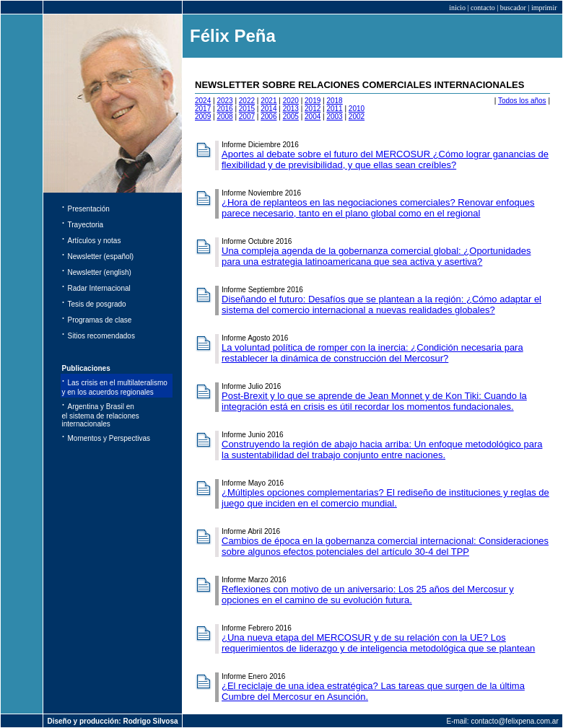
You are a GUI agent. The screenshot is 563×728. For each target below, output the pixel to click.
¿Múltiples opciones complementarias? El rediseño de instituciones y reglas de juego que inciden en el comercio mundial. (385, 498)
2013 (291, 109)
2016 (224, 109)
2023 (224, 101)
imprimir (544, 8)
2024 (203, 101)
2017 (203, 109)
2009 (203, 117)
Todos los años (522, 101)
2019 (313, 101)
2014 (269, 109)
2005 (291, 117)
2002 (357, 117)
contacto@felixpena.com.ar (514, 721)
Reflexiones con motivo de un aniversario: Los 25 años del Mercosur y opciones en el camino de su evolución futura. (368, 595)
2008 (224, 117)
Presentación (89, 209)
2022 (247, 101)
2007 (247, 117)
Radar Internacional (99, 288)
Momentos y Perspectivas (109, 438)
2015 (247, 109)
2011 (334, 109)
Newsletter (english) (100, 272)
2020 (291, 101)
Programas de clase (100, 320)
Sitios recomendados (101, 336)
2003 (334, 117)
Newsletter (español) (101, 256)
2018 (334, 101)
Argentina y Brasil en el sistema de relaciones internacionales (101, 415)
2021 (269, 101)
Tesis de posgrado (97, 304)
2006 (269, 117)
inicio (457, 8)
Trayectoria (86, 225)
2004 (313, 117)
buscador (513, 8)
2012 (313, 109)
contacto (483, 8)
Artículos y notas (95, 241)
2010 (357, 109)
